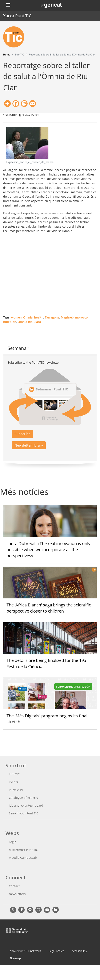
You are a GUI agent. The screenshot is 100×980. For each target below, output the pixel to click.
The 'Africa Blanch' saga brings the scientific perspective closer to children (49, 608)
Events (13, 782)
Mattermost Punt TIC (23, 850)
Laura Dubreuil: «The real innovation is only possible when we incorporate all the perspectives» (48, 550)
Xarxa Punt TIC (17, 16)
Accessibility (79, 951)
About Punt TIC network (25, 951)
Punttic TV (16, 790)
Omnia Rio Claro (29, 322)
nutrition (10, 322)
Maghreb (67, 317)
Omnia (28, 317)
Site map (15, 958)
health (39, 317)
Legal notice (56, 951)
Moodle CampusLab (23, 858)
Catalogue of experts (23, 798)
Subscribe (22, 434)
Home (7, 55)
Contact (14, 886)
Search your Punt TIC (24, 813)
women (16, 317)
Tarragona (52, 317)
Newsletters (17, 894)
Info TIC (14, 774)
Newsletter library (29, 445)
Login (13, 842)
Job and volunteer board (26, 805)
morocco (81, 317)
